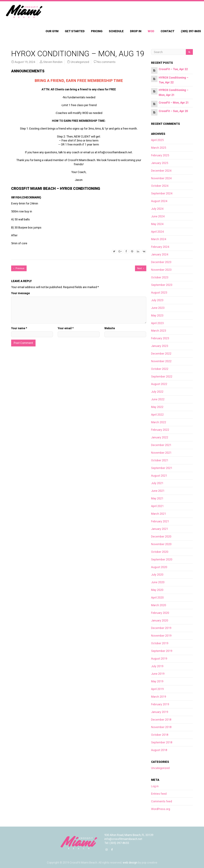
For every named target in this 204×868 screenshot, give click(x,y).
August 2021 (159, 476)
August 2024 (159, 201)
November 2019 (161, 636)
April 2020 (157, 597)
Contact (168, 31)
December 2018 (161, 720)
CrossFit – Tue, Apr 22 (173, 69)
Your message (20, 293)
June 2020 (158, 582)
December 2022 (161, 354)
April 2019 (157, 689)
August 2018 (159, 750)
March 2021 (159, 514)
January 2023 (160, 346)
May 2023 (157, 315)
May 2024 (157, 224)
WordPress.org (161, 809)
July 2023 (157, 300)
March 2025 (159, 148)
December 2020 (161, 536)
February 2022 (160, 430)
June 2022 (158, 399)
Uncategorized (80, 62)
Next (141, 268)
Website (110, 328)
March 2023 (159, 331)
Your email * (66, 328)
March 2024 (159, 239)
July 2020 (157, 575)
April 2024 (157, 232)
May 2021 (157, 498)
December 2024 (161, 171)
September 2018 (162, 742)
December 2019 (161, 628)
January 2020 (160, 620)
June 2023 (158, 308)
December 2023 (161, 262)
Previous (19, 268)
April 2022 (157, 415)
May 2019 (157, 681)
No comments (106, 62)
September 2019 (162, 651)
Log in (155, 786)
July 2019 (157, 666)
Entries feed (159, 794)
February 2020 (160, 613)
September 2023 (162, 285)
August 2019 (159, 659)
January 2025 (160, 163)
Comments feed (162, 801)
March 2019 (159, 697)
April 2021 (157, 506)
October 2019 (160, 643)
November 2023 (161, 270)
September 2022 (162, 376)
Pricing (97, 31)
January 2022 (160, 437)
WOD (151, 31)
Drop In (136, 31)
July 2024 (157, 209)
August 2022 (159, 384)
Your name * (19, 328)
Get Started (75, 31)
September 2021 (162, 468)
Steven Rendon (53, 62)
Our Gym (52, 31)
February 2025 (160, 155)
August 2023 (159, 292)
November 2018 (161, 727)
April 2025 (157, 140)
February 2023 (160, 338)
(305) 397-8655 (191, 31)
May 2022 (157, 407)
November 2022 (161, 361)
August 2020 (159, 567)
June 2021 (158, 491)
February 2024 (160, 247)
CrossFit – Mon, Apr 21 (174, 103)
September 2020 (162, 559)
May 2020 (157, 590)
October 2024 (160, 186)
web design (130, 863)
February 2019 (160, 704)
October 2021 (160, 460)
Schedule (116, 31)
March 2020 (159, 605)
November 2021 (161, 453)
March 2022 (159, 422)
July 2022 (157, 392)
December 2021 (161, 445)
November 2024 (161, 178)
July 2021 (157, 483)
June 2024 (158, 216)
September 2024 (162, 193)
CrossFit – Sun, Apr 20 (173, 111)
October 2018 (160, 735)
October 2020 (160, 552)
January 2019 (160, 712)
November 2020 (161, 544)
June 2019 (158, 674)
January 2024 (160, 254)
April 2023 (157, 323)
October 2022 (160, 369)
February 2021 (160, 521)
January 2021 (160, 529)
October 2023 (160, 277)
